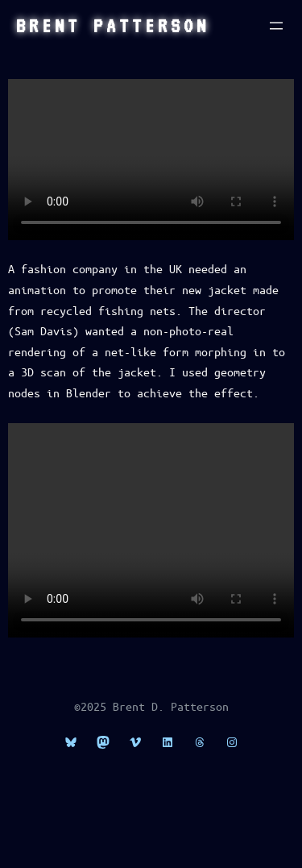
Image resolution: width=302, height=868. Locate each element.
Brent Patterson (113, 26)
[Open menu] (276, 26)
